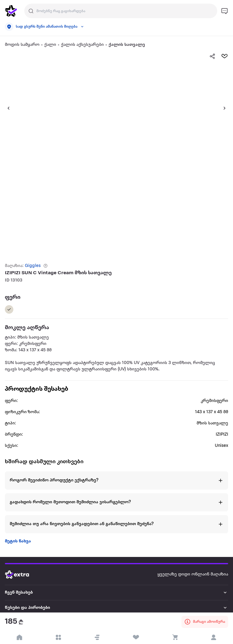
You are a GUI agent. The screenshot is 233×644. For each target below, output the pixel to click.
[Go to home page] (22, 575)
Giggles (33, 266)
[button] (6, 108)
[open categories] (58, 637)
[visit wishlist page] (136, 637)
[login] (214, 637)
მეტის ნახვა (18, 541)
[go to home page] (11, 11)
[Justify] (31, 11)
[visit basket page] (175, 637)
